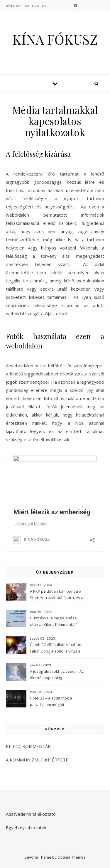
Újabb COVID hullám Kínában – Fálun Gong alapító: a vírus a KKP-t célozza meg (57, 648)
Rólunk (13, 6)
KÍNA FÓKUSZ (55, 39)
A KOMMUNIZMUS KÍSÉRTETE (37, 760)
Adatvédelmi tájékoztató (31, 814)
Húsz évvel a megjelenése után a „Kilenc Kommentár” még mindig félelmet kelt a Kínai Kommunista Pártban (54, 622)
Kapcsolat (36, 6)
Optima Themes (72, 857)
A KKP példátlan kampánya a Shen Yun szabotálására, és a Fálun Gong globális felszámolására (57, 595)
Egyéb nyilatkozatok (26, 827)
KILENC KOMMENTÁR (28, 746)
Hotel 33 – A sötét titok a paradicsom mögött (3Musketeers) (51, 702)
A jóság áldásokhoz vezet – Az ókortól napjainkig (57, 675)
